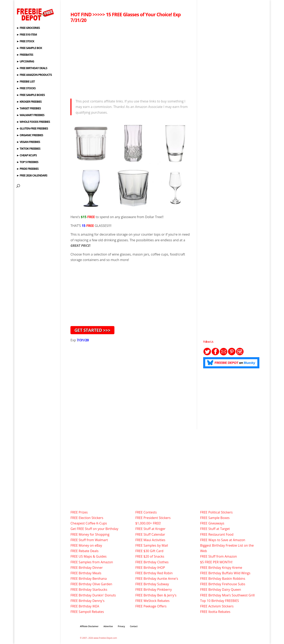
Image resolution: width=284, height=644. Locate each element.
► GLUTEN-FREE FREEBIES (32, 129)
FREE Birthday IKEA (85, 606)
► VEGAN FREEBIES (28, 142)
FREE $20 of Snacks (150, 556)
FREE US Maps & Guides (88, 556)
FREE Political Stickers (216, 512)
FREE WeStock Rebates (152, 601)
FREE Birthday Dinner (87, 568)
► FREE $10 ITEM (27, 35)
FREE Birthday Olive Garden (91, 584)
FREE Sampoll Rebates (87, 612)
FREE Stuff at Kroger (150, 529)
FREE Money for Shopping (90, 534)
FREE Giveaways (212, 523)
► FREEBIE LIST (26, 82)
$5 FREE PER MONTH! (216, 562)
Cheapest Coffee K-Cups (89, 523)
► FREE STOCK (25, 41)
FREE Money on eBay (86, 545)
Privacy (121, 626)
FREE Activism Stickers (217, 606)
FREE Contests (146, 512)
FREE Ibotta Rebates (215, 612)
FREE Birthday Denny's (87, 601)
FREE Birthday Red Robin (154, 573)
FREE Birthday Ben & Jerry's (156, 595)
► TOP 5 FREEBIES (27, 162)
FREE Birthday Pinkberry (154, 590)
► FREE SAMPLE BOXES (31, 95)
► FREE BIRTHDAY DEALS (32, 68)
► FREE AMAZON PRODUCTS (34, 75)
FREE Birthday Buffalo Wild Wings (225, 573)
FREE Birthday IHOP (150, 568)
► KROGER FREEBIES (29, 102)
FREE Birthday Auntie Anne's (157, 579)
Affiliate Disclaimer (89, 626)
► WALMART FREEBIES (30, 115)
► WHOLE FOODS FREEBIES (33, 122)
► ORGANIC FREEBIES (30, 135)
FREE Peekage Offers (151, 606)
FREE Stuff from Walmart (89, 540)
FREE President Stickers (153, 518)
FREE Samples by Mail (152, 545)
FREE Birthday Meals (86, 573)
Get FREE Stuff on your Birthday (94, 529)
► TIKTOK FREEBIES (28, 149)
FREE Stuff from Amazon (219, 556)
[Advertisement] (131, 60)
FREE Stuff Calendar (150, 534)
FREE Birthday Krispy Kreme (221, 568)
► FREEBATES (25, 55)
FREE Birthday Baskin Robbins (223, 579)
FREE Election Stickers (87, 518)
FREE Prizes (79, 512)
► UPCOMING (25, 62)
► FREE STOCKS (26, 88)
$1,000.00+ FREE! (148, 523)
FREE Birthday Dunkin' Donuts (93, 595)
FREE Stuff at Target (215, 529)
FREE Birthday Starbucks (89, 590)
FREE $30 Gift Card (149, 551)
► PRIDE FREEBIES (27, 169)
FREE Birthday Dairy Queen (221, 590)
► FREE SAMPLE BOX (29, 48)
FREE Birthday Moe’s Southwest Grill (227, 595)
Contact (134, 626)
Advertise (108, 626)
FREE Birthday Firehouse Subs (223, 584)
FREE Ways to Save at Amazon (223, 540)
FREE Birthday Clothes (152, 562)
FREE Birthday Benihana (89, 579)
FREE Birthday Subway (152, 584)
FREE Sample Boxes (215, 518)
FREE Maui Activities (150, 540)
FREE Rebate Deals (84, 551)
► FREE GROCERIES (28, 28)
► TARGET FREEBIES (29, 109)
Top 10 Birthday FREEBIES (220, 601)
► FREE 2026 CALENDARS (32, 176)
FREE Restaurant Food (217, 534)
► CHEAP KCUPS (27, 156)
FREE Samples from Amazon (92, 562)
